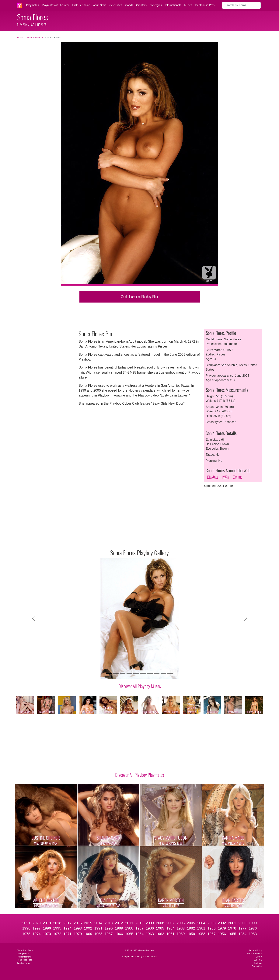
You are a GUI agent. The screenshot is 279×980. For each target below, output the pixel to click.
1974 (37, 934)
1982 (191, 928)
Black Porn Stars (25, 950)
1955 (232, 934)
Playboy (213, 477)
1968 (98, 934)
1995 (57, 928)
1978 (232, 928)
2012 (119, 923)
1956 (222, 934)
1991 (98, 928)
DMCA (259, 957)
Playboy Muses (35, 38)
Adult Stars (100, 5)
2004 (201, 923)
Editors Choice (81, 5)
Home (20, 38)
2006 (181, 923)
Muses (188, 5)
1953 (253, 934)
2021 (26, 923)
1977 (242, 928)
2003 (212, 923)
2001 (232, 923)
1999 (253, 923)
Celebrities (116, 5)
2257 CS (258, 960)
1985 (160, 928)
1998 (26, 928)
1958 (201, 934)
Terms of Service (254, 954)
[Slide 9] (163, 674)
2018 (57, 923)
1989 (119, 928)
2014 (98, 923)
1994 (67, 928)
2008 (160, 923)
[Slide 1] (109, 674)
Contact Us (257, 966)
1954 (242, 934)
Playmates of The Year (56, 5)
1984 (170, 928)
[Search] (241, 5)
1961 (170, 934)
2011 (129, 923)
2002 (222, 923)
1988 (129, 928)
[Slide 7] (150, 674)
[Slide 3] (123, 674)
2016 (78, 923)
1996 (47, 928)
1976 (253, 928)
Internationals (173, 5)
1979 (222, 928)
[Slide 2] (116, 674)
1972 (57, 934)
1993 (78, 928)
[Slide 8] (157, 674)
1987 (139, 928)
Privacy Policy (256, 950)
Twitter (237, 477)
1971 (67, 934)
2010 (139, 923)
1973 (47, 934)
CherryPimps (23, 954)
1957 (212, 934)
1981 (201, 928)
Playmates (33, 5)
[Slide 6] (143, 674)
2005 (191, 923)
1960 (181, 934)
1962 (160, 934)
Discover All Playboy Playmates (140, 775)
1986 (150, 928)
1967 (109, 934)
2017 (67, 923)
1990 (109, 928)
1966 (119, 934)
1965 (129, 934)
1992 (88, 928)
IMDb (225, 477)
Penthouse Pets (205, 5)
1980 (212, 928)
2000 (242, 923)
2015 (88, 923)
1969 (88, 934)
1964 (139, 934)
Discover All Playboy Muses (140, 686)
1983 (181, 928)
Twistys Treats (24, 963)
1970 (78, 934)
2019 (47, 923)
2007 (170, 923)
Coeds (129, 5)
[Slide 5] (136, 674)
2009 (150, 923)
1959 (191, 934)
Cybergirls (156, 5)
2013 (109, 923)
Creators (141, 5)
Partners (258, 963)
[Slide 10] (170, 674)
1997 (37, 928)
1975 (26, 934)
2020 (37, 923)
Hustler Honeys (24, 957)
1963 (150, 934)
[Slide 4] (129, 674)
